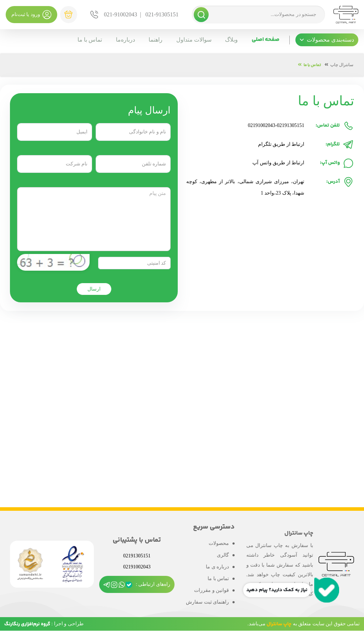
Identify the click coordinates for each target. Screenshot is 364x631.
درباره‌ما (123, 40)
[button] (327, 40)
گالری (223, 555)
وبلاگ (231, 40)
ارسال (94, 289)
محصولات (219, 543)
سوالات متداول (193, 40)
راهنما (154, 40)
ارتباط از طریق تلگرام (281, 144)
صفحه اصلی (266, 40)
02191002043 (261, 125)
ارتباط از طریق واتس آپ (278, 163)
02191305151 (291, 125)
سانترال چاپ (342, 65)
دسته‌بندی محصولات (327, 40)
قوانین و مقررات (212, 590)
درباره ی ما (217, 567)
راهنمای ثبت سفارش (207, 602)
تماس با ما (87, 40)
